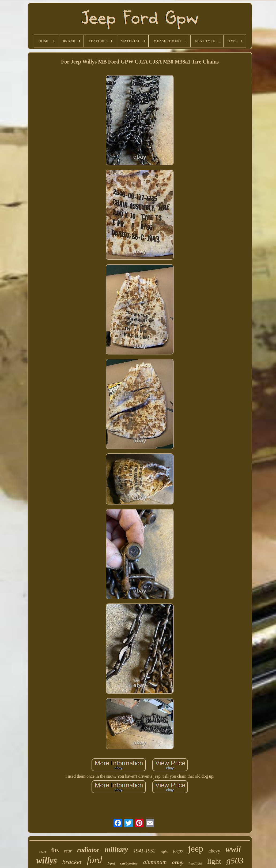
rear (68, 851)
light (214, 861)
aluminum (155, 862)
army (178, 862)
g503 (235, 860)
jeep (196, 849)
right (164, 852)
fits (55, 850)
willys (47, 860)
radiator (88, 850)
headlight (195, 863)
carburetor (129, 863)
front (111, 864)
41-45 (43, 852)
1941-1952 (144, 851)
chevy (215, 851)
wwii (233, 849)
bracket (72, 862)
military (116, 850)
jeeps (178, 851)
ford (95, 860)
